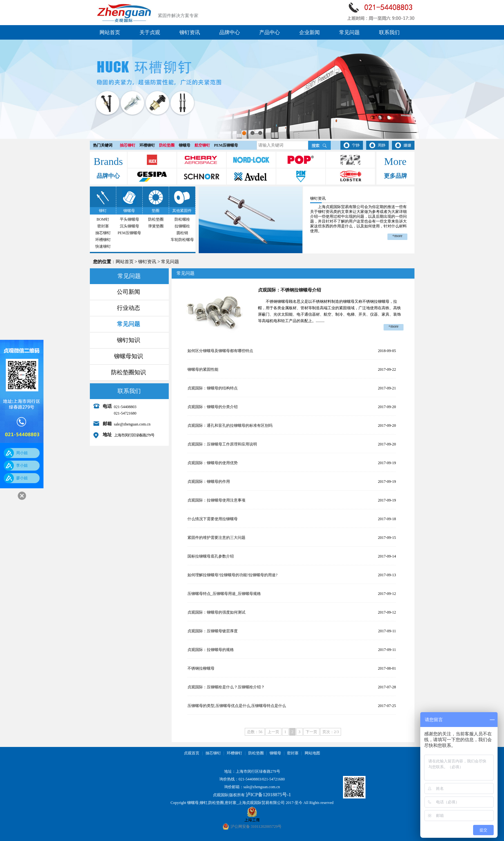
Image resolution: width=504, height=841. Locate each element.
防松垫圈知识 (128, 372)
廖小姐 (22, 478)
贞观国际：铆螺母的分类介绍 (213, 407)
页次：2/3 (331, 732)
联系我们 (389, 32)
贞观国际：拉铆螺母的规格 (211, 650)
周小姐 (22, 453)
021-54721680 (273, 779)
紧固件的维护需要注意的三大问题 (216, 538)
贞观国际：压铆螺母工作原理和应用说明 (222, 444)
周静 (382, 145)
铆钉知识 (128, 340)
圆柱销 (182, 233)
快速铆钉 (103, 246)
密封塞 (103, 226)
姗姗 (407, 145)
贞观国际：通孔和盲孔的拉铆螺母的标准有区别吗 (230, 425)
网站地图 (312, 753)
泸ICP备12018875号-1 (268, 795)
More (395, 161)
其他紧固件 (182, 211)
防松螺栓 (182, 219)
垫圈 (156, 211)
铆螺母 (185, 145)
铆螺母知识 (128, 356)
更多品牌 (395, 176)
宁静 (356, 145)
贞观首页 (192, 753)
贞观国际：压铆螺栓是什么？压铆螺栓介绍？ (226, 687)
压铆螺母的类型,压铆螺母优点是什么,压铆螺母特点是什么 (237, 706)
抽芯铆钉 (128, 145)
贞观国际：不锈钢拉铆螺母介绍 (290, 290)
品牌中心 (230, 32)
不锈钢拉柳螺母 (201, 668)
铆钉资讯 (190, 32)
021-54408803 (250, 779)
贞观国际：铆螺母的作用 (209, 482)
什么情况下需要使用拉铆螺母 (213, 519)
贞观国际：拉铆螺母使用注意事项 (216, 500)
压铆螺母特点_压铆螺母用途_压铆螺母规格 (224, 594)
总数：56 (255, 732)
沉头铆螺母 (129, 226)
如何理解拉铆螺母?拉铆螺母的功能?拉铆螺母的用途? (233, 575)
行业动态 (128, 308)
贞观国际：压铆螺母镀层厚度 (213, 631)
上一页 (273, 732)
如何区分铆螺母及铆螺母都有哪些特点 (220, 351)
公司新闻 (128, 292)
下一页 (311, 732)
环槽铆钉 (147, 145)
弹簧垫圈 (156, 226)
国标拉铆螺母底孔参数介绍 (211, 556)
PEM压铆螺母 (226, 145)
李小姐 (22, 465)
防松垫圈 (167, 145)
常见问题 (349, 32)
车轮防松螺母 (182, 240)
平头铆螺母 (129, 219)
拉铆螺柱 (182, 226)
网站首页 (110, 32)
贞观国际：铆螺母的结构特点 (213, 388)
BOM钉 (103, 219)
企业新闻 (309, 32)
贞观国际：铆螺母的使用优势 (213, 463)
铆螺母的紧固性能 (203, 369)
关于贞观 (150, 32)
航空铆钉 (202, 145)
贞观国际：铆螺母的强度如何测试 (216, 612)
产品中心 (270, 32)
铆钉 (103, 211)
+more (397, 236)
